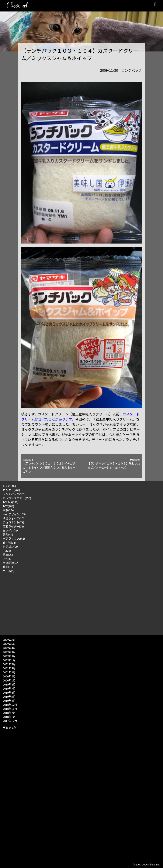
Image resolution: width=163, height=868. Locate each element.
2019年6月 (9, 692)
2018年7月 (9, 713)
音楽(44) (8, 534)
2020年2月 (9, 676)
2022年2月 (9, 656)
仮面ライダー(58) (13, 526)
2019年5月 (9, 696)
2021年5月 (9, 664)
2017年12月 (10, 721)
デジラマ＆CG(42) (14, 538)
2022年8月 (9, 640)
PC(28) (7, 551)
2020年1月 (9, 680)
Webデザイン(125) (14, 514)
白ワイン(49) (11, 530)
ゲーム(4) (8, 571)
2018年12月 (10, 705)
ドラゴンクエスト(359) (17, 498)
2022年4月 (9, 648)
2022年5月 (9, 644)
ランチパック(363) (14, 494)
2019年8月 (9, 684)
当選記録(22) (11, 563)
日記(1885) (9, 486)
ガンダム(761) (11, 490)
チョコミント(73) (13, 522)
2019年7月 (9, 688)
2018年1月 (9, 717)
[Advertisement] (81, 603)
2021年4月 (9, 668)
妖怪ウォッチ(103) (14, 518)
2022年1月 (9, 660)
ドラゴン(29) (11, 547)
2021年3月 (9, 672)
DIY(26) (7, 559)
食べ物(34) (9, 542)
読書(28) (8, 555)
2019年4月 (9, 701)
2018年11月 (10, 709)
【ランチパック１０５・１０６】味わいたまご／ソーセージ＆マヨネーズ (114, 464)
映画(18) (8, 567)
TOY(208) (8, 506)
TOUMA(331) (11, 502)
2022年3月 (9, 652)
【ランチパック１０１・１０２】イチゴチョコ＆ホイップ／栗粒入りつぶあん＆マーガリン (49, 466)
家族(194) (9, 510)
